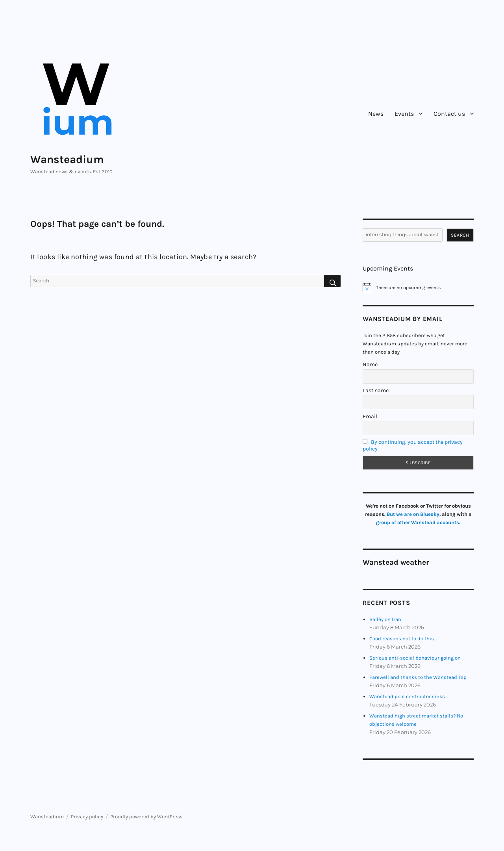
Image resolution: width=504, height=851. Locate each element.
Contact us (449, 114)
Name (370, 364)
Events (404, 114)
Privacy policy (87, 817)
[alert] (418, 287)
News (376, 114)
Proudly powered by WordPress (146, 817)
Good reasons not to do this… (403, 639)
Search (460, 235)
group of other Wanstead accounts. (418, 522)
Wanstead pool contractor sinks (407, 696)
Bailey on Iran (385, 619)
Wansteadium (67, 159)
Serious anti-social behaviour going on (415, 658)
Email (370, 416)
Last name (376, 390)
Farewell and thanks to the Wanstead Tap (418, 677)
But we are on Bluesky (413, 514)
